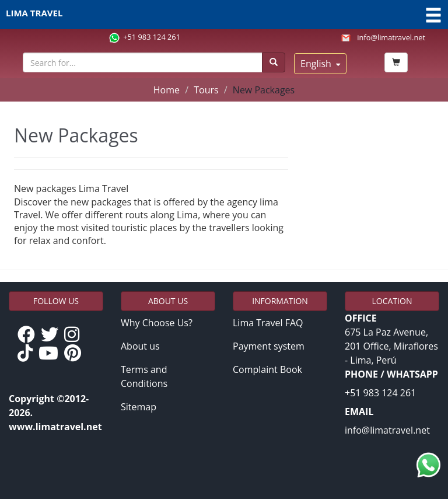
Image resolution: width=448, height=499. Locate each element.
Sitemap (139, 407)
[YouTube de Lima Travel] (51, 354)
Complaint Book (267, 369)
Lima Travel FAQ (268, 323)
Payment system (269, 346)
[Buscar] (274, 62)
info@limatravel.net (391, 37)
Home (167, 90)
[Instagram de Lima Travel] (75, 335)
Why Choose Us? (157, 323)
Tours (206, 90)
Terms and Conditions (144, 376)
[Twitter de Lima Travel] (52, 335)
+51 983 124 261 (152, 37)
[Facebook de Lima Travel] (29, 335)
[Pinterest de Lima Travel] (76, 354)
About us (140, 346)
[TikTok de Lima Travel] (28, 354)
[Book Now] (396, 62)
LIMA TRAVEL (224, 15)
